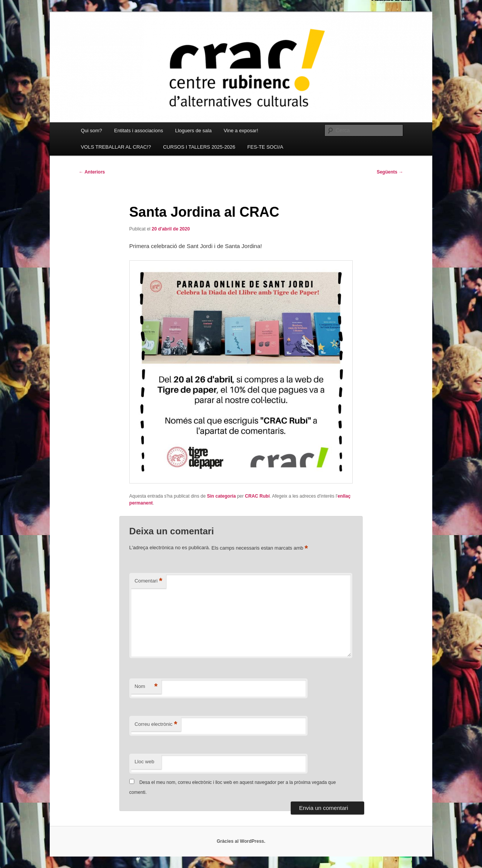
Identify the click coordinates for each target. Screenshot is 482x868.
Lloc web (144, 762)
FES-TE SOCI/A (265, 147)
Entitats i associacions (138, 131)
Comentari (149, 581)
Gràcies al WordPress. (241, 841)
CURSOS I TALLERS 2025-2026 (199, 147)
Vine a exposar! (241, 131)
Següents (390, 172)
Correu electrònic (156, 724)
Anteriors (92, 172)
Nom (146, 687)
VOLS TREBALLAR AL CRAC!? (116, 147)
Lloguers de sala (193, 131)
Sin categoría (221, 496)
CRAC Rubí (257, 496)
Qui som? (91, 131)
